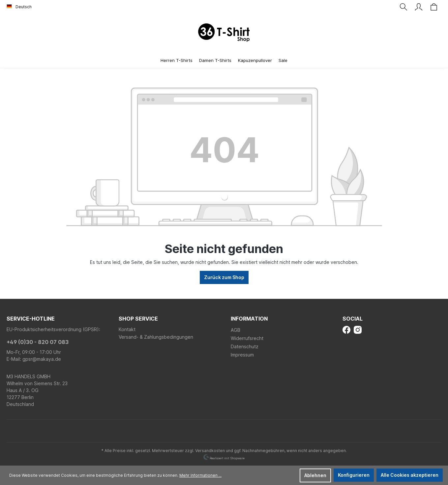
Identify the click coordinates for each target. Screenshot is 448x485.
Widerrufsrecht (247, 338)
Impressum (242, 355)
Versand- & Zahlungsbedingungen (156, 337)
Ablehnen (315, 475)
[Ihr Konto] (419, 7)
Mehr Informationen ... (200, 475)
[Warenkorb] (434, 7)
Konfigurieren (354, 475)
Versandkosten (210, 451)
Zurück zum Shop (224, 277)
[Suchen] (403, 7)
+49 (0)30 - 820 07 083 (38, 342)
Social (353, 319)
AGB (236, 330)
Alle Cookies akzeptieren (410, 475)
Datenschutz (245, 346)
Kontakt (127, 329)
